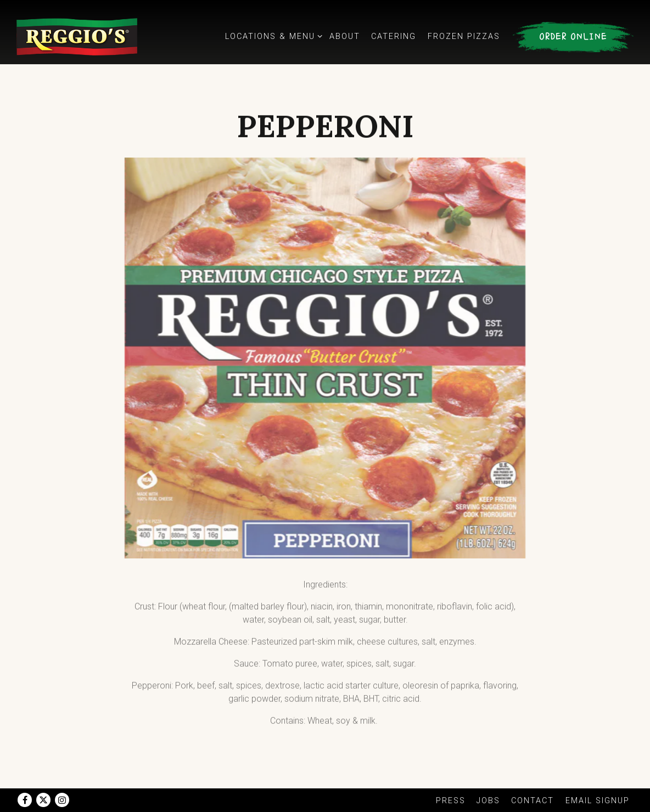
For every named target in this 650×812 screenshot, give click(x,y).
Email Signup (598, 801)
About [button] (345, 37)
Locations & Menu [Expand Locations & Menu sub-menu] (272, 36)
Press (451, 801)
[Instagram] (62, 800)
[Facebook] (25, 800)
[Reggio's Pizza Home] (77, 36)
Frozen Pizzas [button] (464, 37)
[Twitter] (43, 800)
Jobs (488, 801)
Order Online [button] (573, 37)
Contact (533, 801)
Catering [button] (394, 37)
